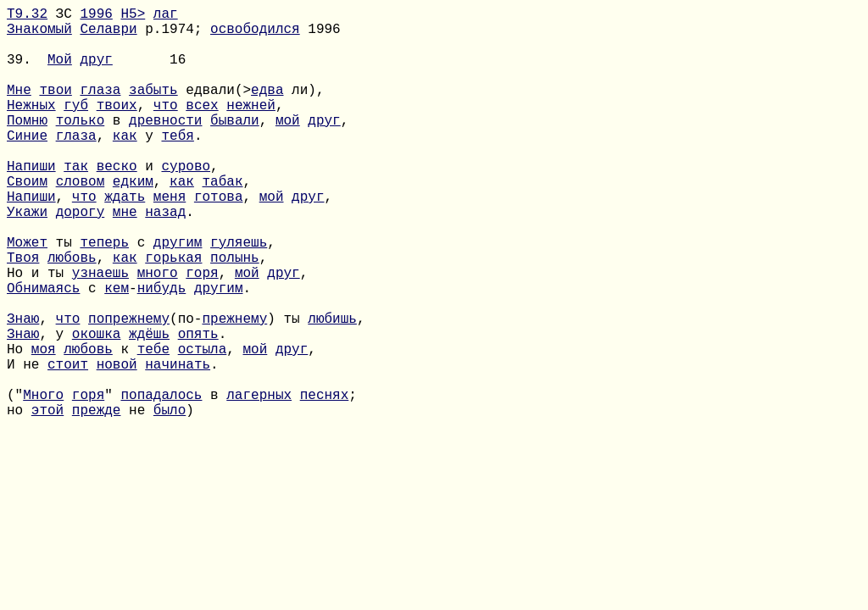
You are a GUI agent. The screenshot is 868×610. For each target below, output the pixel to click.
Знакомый (39, 35)
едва (267, 109)
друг (96, 72)
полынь (235, 314)
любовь (72, 314)
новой (117, 445)
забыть (153, 109)
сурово (186, 202)
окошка (97, 408)
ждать (125, 240)
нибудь (162, 352)
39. (27, 72)
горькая (173, 314)
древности (165, 147)
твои (55, 109)
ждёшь (149, 408)
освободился (255, 35)
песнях (325, 482)
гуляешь (239, 296)
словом (81, 221)
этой (47, 501)
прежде (97, 501)
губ (76, 128)
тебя (177, 165)
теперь (104, 296)
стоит (68, 445)
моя (44, 426)
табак (222, 221)
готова (219, 240)
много (158, 333)
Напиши (31, 202)
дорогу (81, 258)
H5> (133, 16)
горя (202, 333)
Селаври (108, 35)
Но (19, 426)
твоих (117, 128)
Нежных (31, 128)
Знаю (23, 389)
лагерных (259, 482)
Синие (27, 165)
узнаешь (100, 333)
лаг (166, 16)
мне (125, 258)
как (125, 165)
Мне (19, 109)
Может (27, 296)
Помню (27, 147)
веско (117, 202)
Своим (27, 221)
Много (43, 482)
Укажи (27, 258)
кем (117, 352)
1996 (96, 16)
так (76, 202)
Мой (60, 72)
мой (288, 147)
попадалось (161, 482)
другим (178, 296)
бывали (235, 147)
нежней (251, 128)
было (170, 501)
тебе (153, 426)
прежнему (234, 389)
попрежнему (129, 389)
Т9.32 (27, 16)
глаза (100, 109)
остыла (203, 426)
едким (133, 221)
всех (202, 128)
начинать (178, 445)
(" (15, 482)
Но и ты (39, 333)
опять (198, 408)
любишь (332, 389)
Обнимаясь (43, 352)
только (81, 147)
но (19, 501)
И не (27, 445)
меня (170, 240)
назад (165, 258)
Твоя (23, 314)
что (166, 128)
